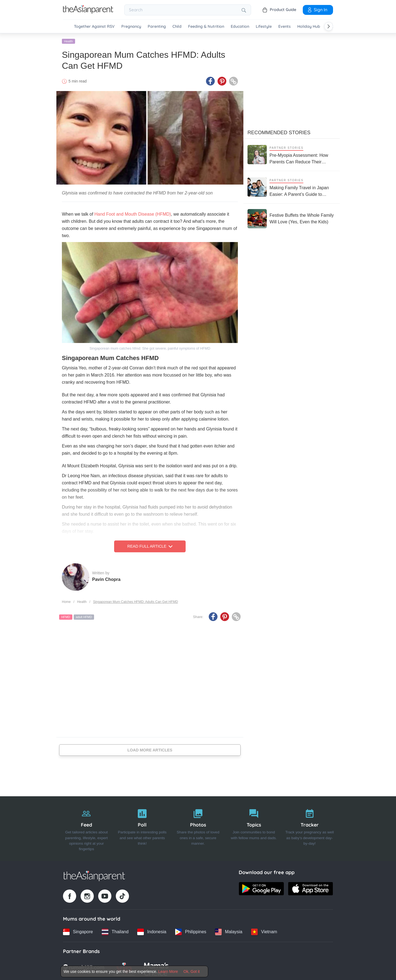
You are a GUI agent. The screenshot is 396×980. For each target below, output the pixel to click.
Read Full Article (150, 546)
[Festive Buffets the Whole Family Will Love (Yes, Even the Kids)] (291, 218)
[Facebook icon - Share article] (210, 81)
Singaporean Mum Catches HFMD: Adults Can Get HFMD (135, 601)
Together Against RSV (94, 27)
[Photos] (198, 828)
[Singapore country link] (78, 931)
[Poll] (142, 828)
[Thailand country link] (115, 931)
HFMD (66, 616)
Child (177, 27)
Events (284, 27)
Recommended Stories (279, 132)
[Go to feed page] (88, 12)
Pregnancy (131, 27)
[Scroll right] (329, 26)
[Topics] (254, 828)
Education (240, 27)
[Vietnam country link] (264, 931)
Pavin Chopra (106, 579)
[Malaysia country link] (229, 931)
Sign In (317, 10)
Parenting (157, 27)
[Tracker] (310, 828)
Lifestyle (264, 27)
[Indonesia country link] (152, 931)
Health (68, 40)
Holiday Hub (309, 27)
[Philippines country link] (191, 931)
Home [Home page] (66, 601)
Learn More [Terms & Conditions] (168, 971)
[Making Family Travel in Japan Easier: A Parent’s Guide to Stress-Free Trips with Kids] (291, 186)
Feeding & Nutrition (206, 27)
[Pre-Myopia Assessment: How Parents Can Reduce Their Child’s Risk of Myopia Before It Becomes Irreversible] (291, 154)
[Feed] (86, 828)
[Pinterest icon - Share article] (222, 81)
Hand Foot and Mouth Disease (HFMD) (133, 214)
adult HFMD (84, 616)
